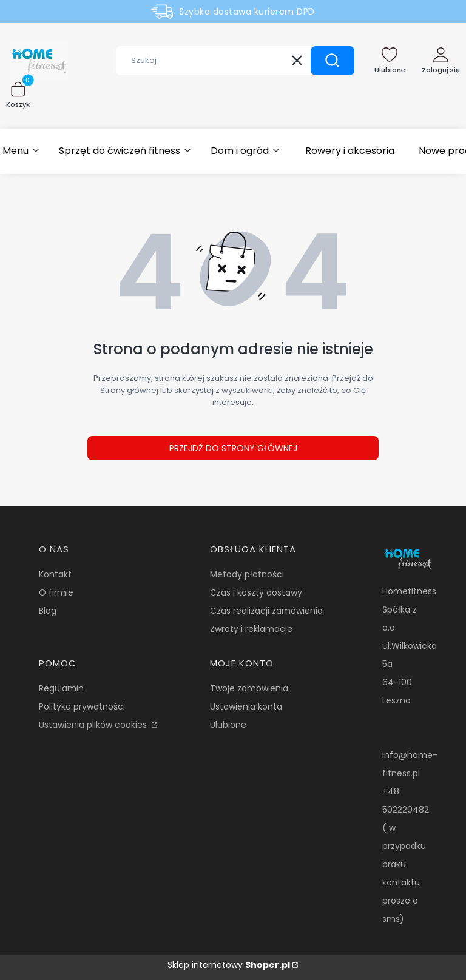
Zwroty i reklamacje (251, 629)
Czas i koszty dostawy (256, 592)
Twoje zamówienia (249, 688)
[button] (333, 61)
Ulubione (228, 725)
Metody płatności (247, 574)
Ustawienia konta (246, 706)
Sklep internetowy (229, 965)
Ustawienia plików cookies (94, 725)
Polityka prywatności (82, 706)
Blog (48, 611)
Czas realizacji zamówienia (266, 611)
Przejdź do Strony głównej (233, 448)
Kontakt (55, 574)
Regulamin (61, 688)
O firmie (56, 592)
